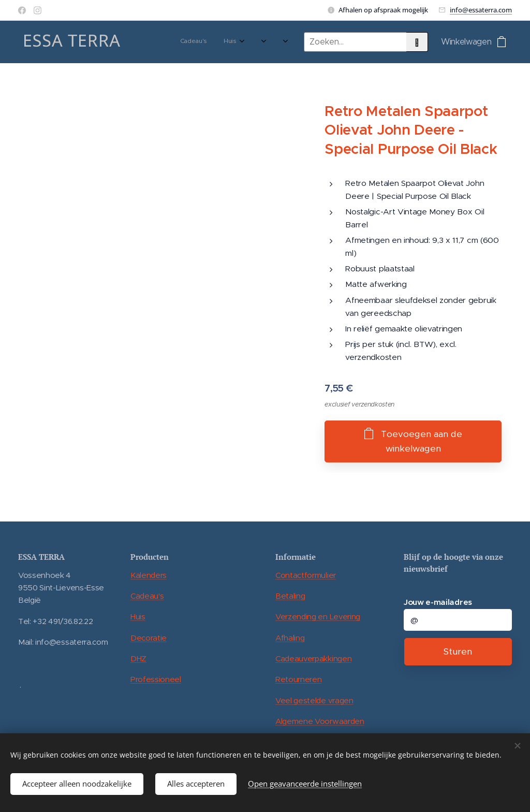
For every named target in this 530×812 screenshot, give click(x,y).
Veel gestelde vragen (314, 700)
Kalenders (149, 575)
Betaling (290, 596)
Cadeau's (147, 596)
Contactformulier (306, 575)
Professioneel (156, 679)
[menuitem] (163, 42)
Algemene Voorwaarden (320, 721)
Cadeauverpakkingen (313, 658)
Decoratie (149, 638)
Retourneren (298, 679)
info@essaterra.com (481, 10)
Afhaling (290, 638)
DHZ (138, 658)
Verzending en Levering (318, 617)
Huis (138, 617)
